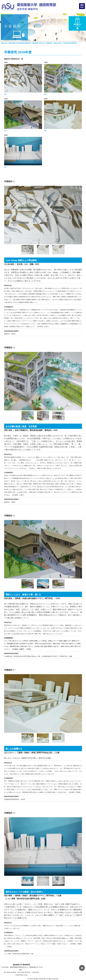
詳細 (5, 94)
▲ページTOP (82, 968)
